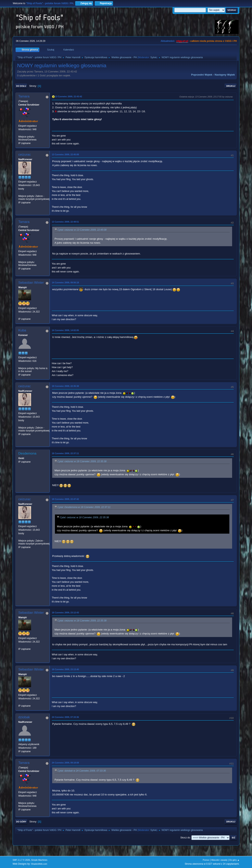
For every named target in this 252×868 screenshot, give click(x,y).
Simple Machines (39, 860)
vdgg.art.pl (182, 41)
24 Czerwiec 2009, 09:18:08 (65, 763)
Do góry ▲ (234, 860)
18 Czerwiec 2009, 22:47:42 (65, 499)
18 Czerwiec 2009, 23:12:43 (65, 613)
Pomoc (206, 860)
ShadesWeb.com (39, 864)
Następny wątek (225, 75)
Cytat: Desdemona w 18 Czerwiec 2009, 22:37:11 (84, 507)
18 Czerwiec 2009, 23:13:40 (65, 669)
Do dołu (21, 86)
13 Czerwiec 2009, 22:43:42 (69, 96)
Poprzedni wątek (202, 75)
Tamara (24, 96)
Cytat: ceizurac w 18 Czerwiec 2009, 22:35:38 (82, 461)
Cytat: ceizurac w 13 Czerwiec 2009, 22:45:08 (82, 230)
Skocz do (185, 838)
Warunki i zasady (219, 860)
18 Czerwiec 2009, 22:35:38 (65, 386)
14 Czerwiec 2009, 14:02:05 (65, 330)
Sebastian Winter (31, 283)
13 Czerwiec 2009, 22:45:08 (65, 154)
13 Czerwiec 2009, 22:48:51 (65, 222)
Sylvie (154, 57)
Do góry (21, 822)
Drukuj (231, 86)
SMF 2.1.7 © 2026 (21, 860)
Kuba (22, 330)
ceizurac (25, 155)
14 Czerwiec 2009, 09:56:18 (65, 282)
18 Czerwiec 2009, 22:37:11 (65, 453)
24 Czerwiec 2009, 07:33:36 (65, 717)
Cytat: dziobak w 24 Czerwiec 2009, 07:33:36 (82, 771)
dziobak (24, 717)
